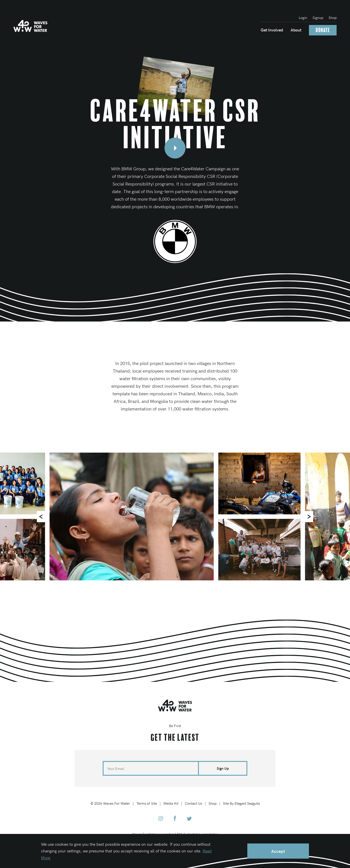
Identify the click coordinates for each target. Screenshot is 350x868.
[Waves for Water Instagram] (161, 819)
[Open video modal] (175, 148)
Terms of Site (147, 803)
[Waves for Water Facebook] (175, 819)
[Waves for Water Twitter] (189, 819)
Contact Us (193, 803)
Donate (323, 30)
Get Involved (272, 30)
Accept (278, 851)
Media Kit (171, 803)
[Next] (308, 517)
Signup (318, 17)
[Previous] (42, 517)
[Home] (30, 26)
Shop (333, 17)
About (296, 30)
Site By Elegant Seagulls (241, 803)
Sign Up (223, 768)
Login (303, 17)
